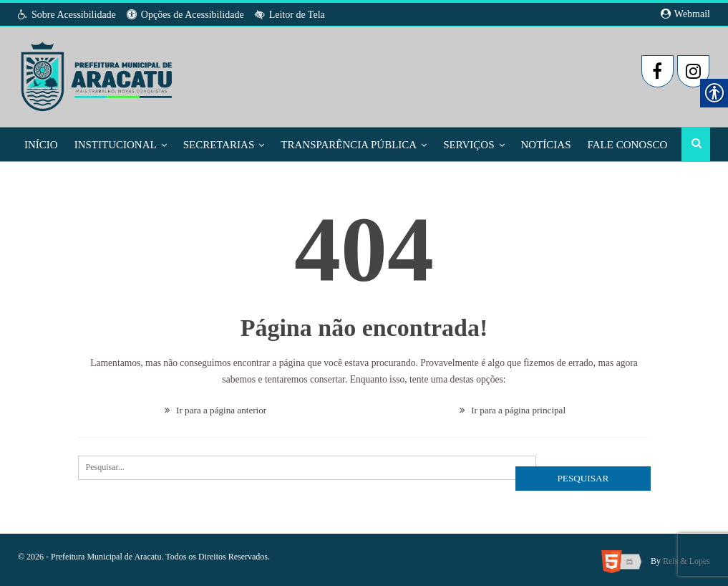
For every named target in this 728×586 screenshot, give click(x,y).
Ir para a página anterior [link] (215, 408)
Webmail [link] (685, 14)
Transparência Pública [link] (349, 145)
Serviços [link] (469, 145)
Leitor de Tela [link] (290, 15)
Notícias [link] (546, 145)
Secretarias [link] (219, 145)
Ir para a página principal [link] (513, 408)
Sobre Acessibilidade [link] (67, 15)
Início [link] (41, 145)
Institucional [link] (116, 145)
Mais (601, 145)
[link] (98, 72)
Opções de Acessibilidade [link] (185, 15)
